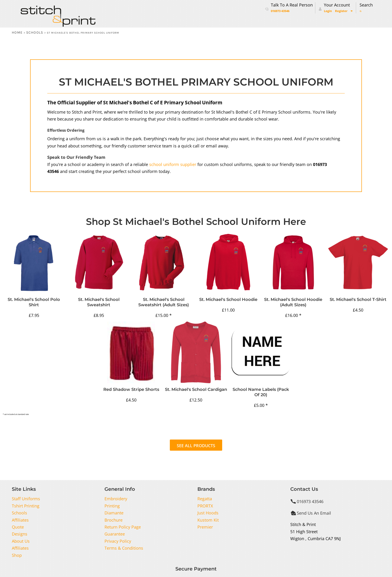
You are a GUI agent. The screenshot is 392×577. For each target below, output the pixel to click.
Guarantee (115, 534)
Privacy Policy (118, 541)
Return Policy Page (123, 527)
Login (328, 11)
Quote (18, 527)
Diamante (114, 513)
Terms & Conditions (124, 548)
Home (17, 32)
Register (341, 11)
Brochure (114, 520)
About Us (21, 541)
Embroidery (116, 499)
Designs (20, 534)
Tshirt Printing (26, 506)
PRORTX (205, 506)
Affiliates (20, 520)
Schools (35, 32)
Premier (205, 527)
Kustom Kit (208, 520)
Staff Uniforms (26, 499)
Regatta (205, 499)
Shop (17, 555)
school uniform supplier (173, 164)
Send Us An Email (314, 513)
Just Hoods (208, 513)
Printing (112, 506)
